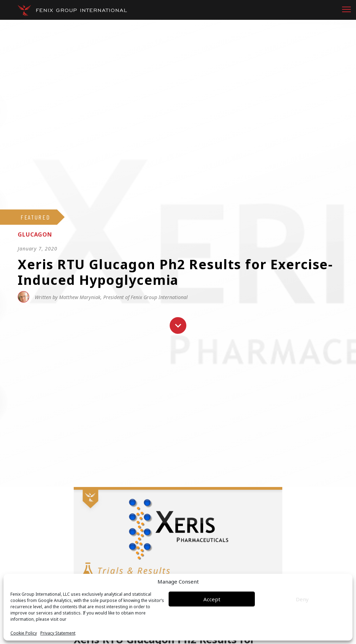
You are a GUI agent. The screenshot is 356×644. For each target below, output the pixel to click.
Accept (212, 599)
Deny (302, 599)
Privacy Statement (58, 633)
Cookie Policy (24, 633)
